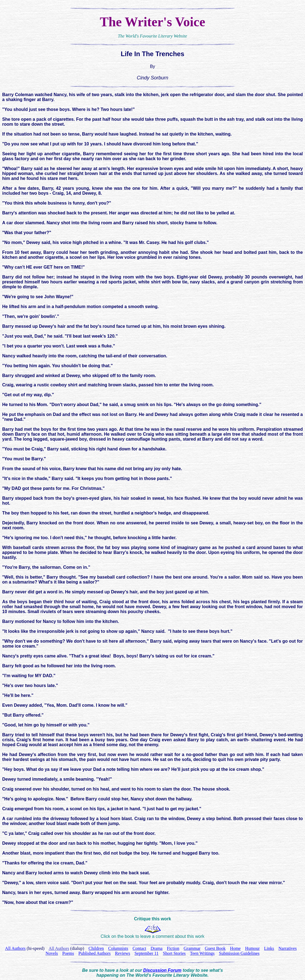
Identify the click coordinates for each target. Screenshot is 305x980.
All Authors (59, 948)
